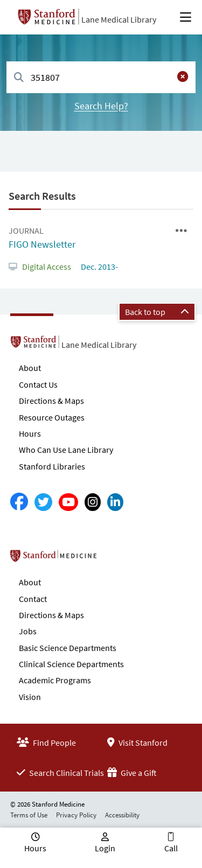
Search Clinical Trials (60, 773)
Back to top (157, 312)
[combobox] (101, 77)
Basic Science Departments (68, 648)
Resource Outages (52, 417)
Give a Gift (132, 773)
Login (105, 848)
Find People (46, 743)
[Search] (19, 78)
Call (171, 848)
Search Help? (101, 106)
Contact (33, 599)
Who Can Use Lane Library (66, 450)
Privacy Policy (76, 815)
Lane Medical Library (119, 19)
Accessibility (122, 815)
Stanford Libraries (52, 466)
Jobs (28, 631)
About (30, 368)
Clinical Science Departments (71, 664)
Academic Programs (55, 680)
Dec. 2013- (99, 267)
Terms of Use (29, 815)
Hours (30, 433)
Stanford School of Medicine (116, 559)
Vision (30, 697)
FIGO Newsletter (42, 244)
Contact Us (38, 384)
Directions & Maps (51, 401)
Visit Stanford (137, 743)
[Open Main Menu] (186, 17)
